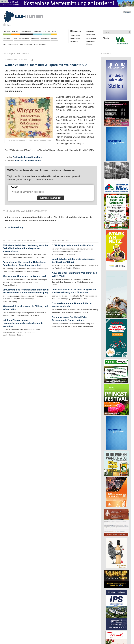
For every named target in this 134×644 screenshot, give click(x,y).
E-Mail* (14, 187)
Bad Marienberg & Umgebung (28, 157)
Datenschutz (91, 38)
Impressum (91, 41)
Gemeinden (45, 39)
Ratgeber (35, 39)
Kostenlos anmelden (51, 198)
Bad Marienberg (21, 54)
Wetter (54, 39)
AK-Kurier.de (75, 35)
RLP (54, 32)
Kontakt (89, 44)
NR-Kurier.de (75, 38)
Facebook (77, 31)
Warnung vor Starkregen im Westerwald (24, 276)
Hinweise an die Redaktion (28, 161)
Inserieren (90, 31)
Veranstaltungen (22, 39)
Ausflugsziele (40, 45)
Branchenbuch (26, 45)
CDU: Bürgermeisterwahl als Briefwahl (73, 245)
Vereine (38, 32)
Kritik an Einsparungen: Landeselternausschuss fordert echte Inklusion (23, 323)
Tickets (106, 38)
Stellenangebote (11, 45)
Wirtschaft (26, 32)
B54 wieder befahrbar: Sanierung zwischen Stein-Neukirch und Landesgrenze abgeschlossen (26, 248)
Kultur (47, 32)
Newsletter (75, 41)
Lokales (8, 39)
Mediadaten (91, 34)
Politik (16, 32)
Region (7, 32)
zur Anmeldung (15, 227)
